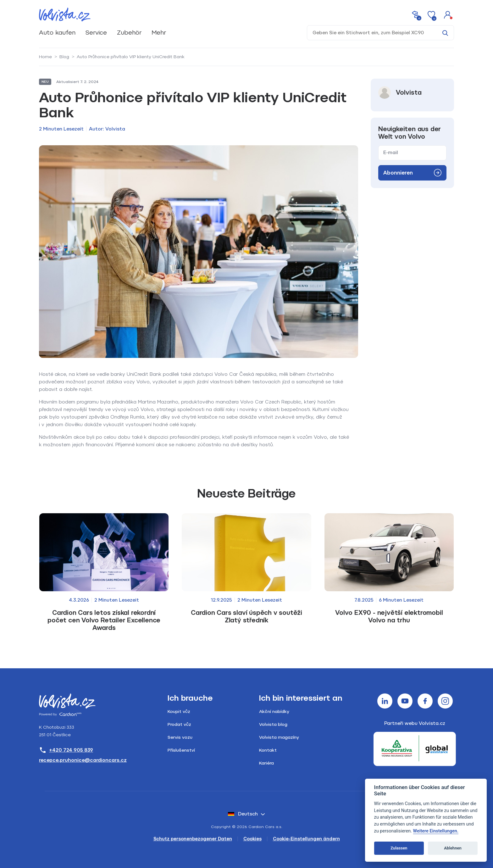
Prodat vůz (179, 724)
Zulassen (399, 848)
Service (96, 33)
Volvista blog (273, 724)
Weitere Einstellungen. (436, 831)
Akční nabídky (274, 712)
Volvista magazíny (279, 737)
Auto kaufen (57, 33)
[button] (448, 14)
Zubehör (129, 33)
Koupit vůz (179, 712)
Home (45, 57)
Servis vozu (180, 737)
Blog (64, 57)
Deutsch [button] (243, 814)
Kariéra (266, 763)
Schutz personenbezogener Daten (193, 839)
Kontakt (268, 750)
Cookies (252, 839)
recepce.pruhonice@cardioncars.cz (83, 760)
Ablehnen (453, 848)
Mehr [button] (159, 33)
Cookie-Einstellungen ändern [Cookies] (306, 839)
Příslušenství (181, 750)
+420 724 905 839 (66, 750)
